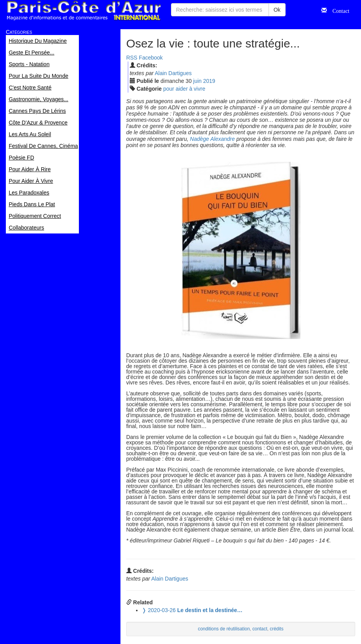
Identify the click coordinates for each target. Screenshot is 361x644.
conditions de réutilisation (224, 629)
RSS (132, 58)
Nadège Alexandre (212, 139)
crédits (276, 629)
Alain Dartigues (173, 73)
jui (197, 81)
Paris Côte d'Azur (84, 11)
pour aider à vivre (184, 89)
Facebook (151, 58)
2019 (209, 81)
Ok (277, 10)
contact (260, 629)
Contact (338, 10)
